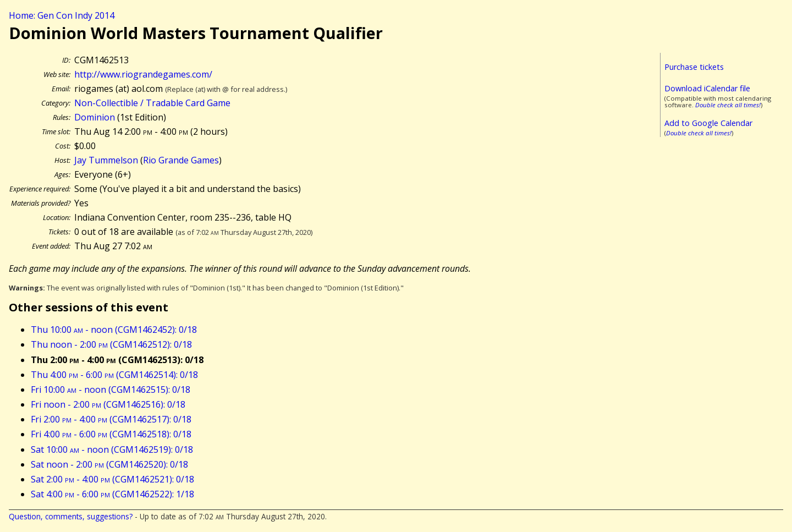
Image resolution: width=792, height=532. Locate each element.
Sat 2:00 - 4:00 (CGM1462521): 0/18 (112, 479)
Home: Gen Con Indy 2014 (62, 15)
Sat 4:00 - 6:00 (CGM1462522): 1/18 (112, 494)
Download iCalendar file (707, 88)
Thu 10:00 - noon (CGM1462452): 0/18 (114, 330)
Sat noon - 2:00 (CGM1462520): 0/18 (109, 464)
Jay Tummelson (106, 160)
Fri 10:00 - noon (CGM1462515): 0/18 (111, 390)
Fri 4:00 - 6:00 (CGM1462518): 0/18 (111, 434)
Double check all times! (728, 105)
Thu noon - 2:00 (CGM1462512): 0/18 (111, 344)
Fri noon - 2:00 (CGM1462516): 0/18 (108, 404)
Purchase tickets (694, 67)
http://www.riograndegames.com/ (143, 74)
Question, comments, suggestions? (71, 516)
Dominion (95, 117)
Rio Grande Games (181, 160)
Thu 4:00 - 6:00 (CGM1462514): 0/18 (114, 375)
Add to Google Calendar (708, 123)
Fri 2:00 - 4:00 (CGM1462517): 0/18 (111, 419)
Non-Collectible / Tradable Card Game (152, 103)
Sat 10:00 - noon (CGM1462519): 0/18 (112, 449)
